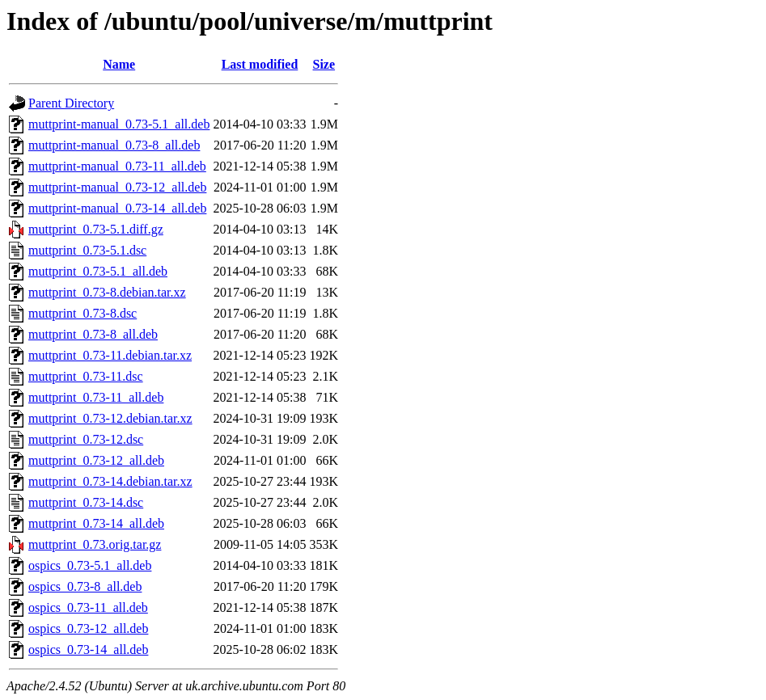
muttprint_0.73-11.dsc (86, 376)
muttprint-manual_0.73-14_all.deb (117, 208)
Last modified (260, 64)
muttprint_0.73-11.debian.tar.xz (110, 355)
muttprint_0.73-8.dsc (83, 313)
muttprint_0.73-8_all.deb (93, 334)
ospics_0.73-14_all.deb (88, 649)
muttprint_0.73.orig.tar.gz (95, 544)
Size (324, 64)
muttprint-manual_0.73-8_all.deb (114, 145)
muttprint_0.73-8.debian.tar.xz (107, 292)
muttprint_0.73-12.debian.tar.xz (110, 418)
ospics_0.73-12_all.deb (88, 628)
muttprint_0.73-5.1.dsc (87, 250)
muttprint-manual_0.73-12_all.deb (117, 187)
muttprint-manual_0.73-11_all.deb (117, 166)
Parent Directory (71, 103)
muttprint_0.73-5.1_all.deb (98, 271)
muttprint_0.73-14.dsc (86, 502)
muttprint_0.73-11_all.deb (96, 397)
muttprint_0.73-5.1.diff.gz (96, 229)
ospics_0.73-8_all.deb (85, 586)
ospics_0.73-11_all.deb (88, 607)
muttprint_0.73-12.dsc (86, 439)
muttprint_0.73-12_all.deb (96, 460)
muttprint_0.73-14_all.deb (96, 523)
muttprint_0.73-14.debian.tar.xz (110, 481)
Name (119, 64)
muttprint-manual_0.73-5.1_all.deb (119, 124)
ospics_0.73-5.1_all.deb (90, 565)
